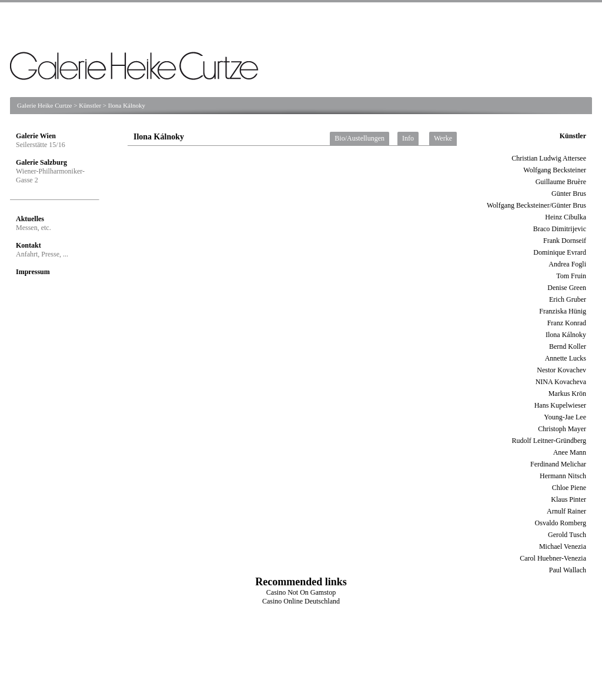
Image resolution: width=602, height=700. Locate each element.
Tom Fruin (571, 276)
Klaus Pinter (568, 499)
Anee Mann (570, 452)
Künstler (90, 105)
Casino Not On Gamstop (301, 592)
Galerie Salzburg (41, 162)
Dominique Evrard (560, 252)
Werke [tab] (443, 138)
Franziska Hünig (563, 311)
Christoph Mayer (562, 429)
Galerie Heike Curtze (44, 105)
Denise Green (567, 288)
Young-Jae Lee (565, 417)
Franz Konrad (567, 323)
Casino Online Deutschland (301, 601)
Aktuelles (30, 219)
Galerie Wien (36, 136)
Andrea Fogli (567, 264)
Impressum (33, 272)
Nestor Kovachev (561, 370)
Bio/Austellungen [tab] (359, 138)
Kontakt (29, 245)
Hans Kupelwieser (560, 405)
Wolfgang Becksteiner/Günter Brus (536, 205)
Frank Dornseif (565, 241)
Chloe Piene (569, 488)
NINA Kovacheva (561, 382)
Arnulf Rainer (566, 511)
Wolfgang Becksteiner (555, 170)
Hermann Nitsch (563, 476)
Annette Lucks (566, 358)
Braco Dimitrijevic (560, 229)
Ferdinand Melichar (558, 464)
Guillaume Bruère (561, 182)
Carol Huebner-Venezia (553, 558)
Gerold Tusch (567, 535)
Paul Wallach (568, 570)
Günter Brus (569, 194)
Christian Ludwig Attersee (549, 158)
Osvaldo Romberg (561, 523)
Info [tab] (408, 138)
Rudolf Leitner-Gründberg (549, 441)
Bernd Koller (568, 346)
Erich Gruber (568, 299)
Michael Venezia (563, 546)
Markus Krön (567, 394)
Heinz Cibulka (566, 217)
